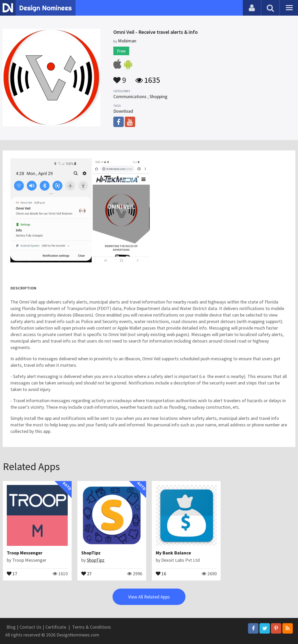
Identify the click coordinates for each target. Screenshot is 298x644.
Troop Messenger (25, 553)
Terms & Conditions (92, 627)
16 (161, 573)
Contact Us (30, 627)
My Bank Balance (173, 553)
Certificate (56, 627)
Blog (11, 627)
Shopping (159, 96)
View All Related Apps (149, 597)
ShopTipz (91, 553)
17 (12, 573)
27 (86, 573)
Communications (130, 96)
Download (123, 111)
